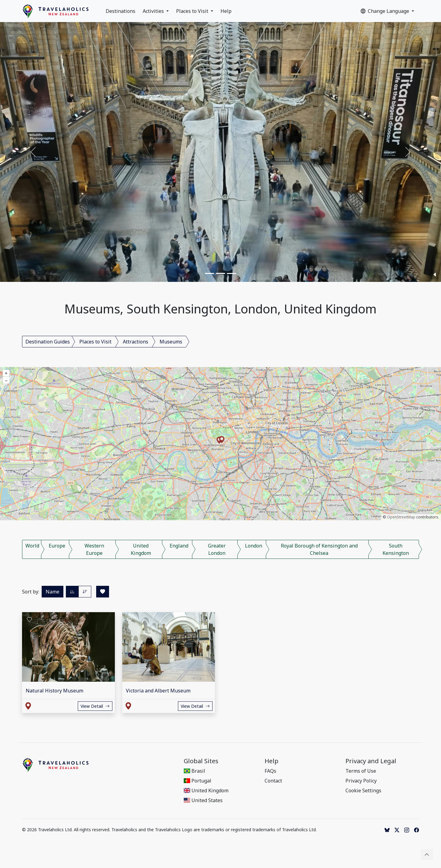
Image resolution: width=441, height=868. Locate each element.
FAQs (270, 771)
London (254, 546)
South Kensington (396, 549)
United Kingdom (141, 549)
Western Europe (94, 549)
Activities (154, 11)
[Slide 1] (209, 273)
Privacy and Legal (371, 761)
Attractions (136, 342)
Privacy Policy (361, 781)
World (32, 546)
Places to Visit (193, 11)
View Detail (95, 706)
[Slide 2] (221, 273)
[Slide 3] (232, 273)
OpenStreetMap (401, 517)
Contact (273, 781)
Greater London (217, 549)
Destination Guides (48, 342)
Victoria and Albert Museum (158, 691)
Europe (57, 546)
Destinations (121, 11)
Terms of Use (361, 771)
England (179, 546)
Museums (171, 342)
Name (53, 592)
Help (226, 11)
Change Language (385, 11)
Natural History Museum (55, 691)
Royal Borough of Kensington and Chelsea (319, 549)
